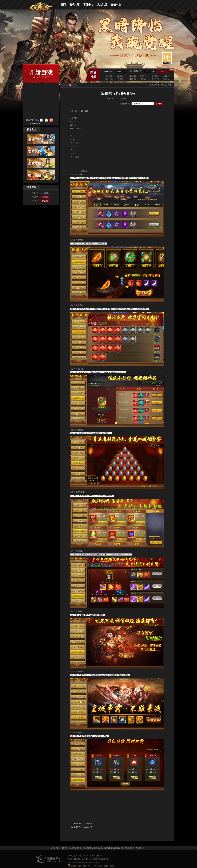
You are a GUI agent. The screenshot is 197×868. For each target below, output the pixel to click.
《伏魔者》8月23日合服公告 (81, 823)
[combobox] (121, 71)
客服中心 (88, 5)
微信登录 (46, 120)
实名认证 (102, 5)
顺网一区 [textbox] (119, 71)
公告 (166, 85)
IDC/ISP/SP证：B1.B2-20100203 (104, 866)
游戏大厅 (75, 5)
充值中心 (116, 5)
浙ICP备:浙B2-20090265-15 (94, 862)
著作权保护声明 (89, 856)
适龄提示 (167, 58)
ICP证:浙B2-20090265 (75, 862)
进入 (163, 71)
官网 (63, 5)
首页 (162, 85)
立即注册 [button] (46, 124)
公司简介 (71, 856)
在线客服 (45, 197)
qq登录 (41, 120)
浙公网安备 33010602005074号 (80, 865)
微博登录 (51, 120)
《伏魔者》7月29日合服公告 (81, 827)
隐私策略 (100, 856)
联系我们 (79, 856)
